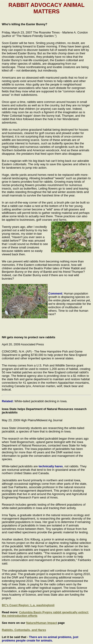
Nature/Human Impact (41, 623)
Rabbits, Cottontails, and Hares (24, 630)
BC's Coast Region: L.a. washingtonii (28, 605)
